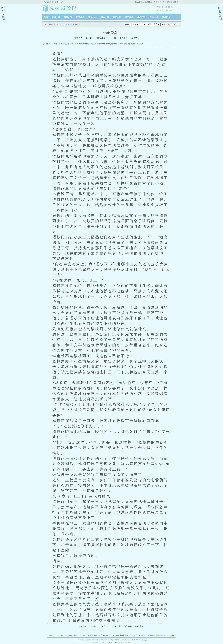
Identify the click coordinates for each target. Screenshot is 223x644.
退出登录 (175, 2)
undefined (141, 2)
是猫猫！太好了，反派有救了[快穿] (138, 635)
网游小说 (105, 17)
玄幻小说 (56, 17)
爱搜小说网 (59, 2)
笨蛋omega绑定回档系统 (127, 44)
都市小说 (80, 17)
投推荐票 (78, 38)
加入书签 (124, 38)
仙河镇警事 (67, 24)
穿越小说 (93, 17)
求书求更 (169, 7)
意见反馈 (169, 11)
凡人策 (80, 44)
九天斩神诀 (56, 44)
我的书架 (149, 2)
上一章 (89, 38)
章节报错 (160, 7)
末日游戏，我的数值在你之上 (89, 635)
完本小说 (154, 17)
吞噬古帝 (93, 44)
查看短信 (158, 2)
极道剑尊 (86, 44)
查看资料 (166, 2)
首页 (46, 17)
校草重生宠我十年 (159, 635)
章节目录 (101, 38)
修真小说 (68, 17)
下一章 (113, 38)
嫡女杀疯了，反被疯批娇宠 (67, 635)
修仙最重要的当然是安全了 (107, 44)
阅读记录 (166, 17)
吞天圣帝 (73, 44)
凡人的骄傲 (65, 44)
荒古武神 (140, 44)
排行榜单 (142, 17)
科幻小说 (117, 17)
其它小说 (129, 17)
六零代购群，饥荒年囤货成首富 (113, 635)
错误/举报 (135, 38)
